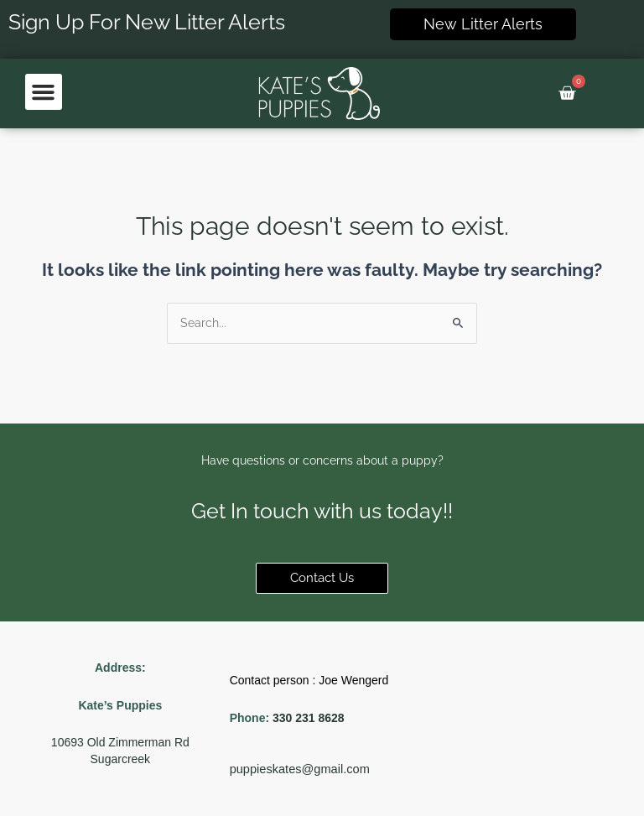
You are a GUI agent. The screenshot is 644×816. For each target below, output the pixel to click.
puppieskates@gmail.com (300, 769)
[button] (44, 92)
